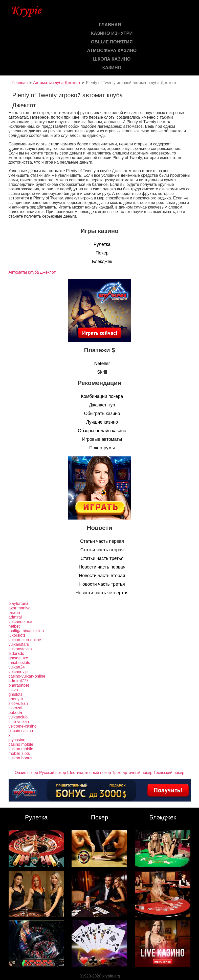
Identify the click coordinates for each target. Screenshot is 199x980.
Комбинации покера (102, 396)
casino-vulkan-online (27, 676)
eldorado (16, 653)
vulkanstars (19, 644)
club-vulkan (19, 722)
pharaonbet (19, 685)
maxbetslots (19, 663)
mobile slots (19, 753)
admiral (15, 617)
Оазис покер (26, 773)
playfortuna (19, 603)
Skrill (102, 372)
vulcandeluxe (20, 622)
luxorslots (17, 635)
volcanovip (18, 672)
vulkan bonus (20, 758)
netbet (14, 626)
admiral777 (19, 681)
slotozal (15, 708)
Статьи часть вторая (102, 550)
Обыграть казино (102, 414)
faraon (14, 613)
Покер (102, 253)
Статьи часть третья (102, 558)
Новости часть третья (102, 584)
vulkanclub (18, 717)
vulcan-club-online (25, 640)
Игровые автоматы (102, 439)
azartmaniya (20, 608)
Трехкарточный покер (132, 773)
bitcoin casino (21, 731)
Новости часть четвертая (102, 593)
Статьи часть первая (102, 541)
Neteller (102, 364)
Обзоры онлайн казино (102, 431)
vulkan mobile (21, 749)
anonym (16, 699)
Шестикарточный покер (89, 773)
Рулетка (102, 244)
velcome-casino (23, 726)
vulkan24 (17, 667)
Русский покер (53, 773)
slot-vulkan (18, 703)
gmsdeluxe (18, 658)
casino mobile (21, 744)
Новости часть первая (102, 567)
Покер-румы (102, 448)
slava (13, 690)
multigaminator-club (26, 631)
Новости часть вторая (102, 576)
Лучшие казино (102, 422)
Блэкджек (102, 262)
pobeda (15, 713)
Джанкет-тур (102, 405)
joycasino (17, 740)
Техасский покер (169, 773)
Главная (20, 83)
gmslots (16, 694)
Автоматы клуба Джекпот (57, 83)
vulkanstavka (20, 649)
